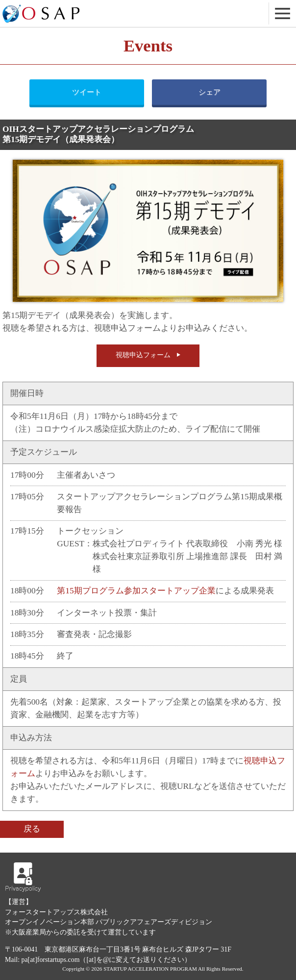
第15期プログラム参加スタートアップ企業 (136, 591)
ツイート (87, 92)
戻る (32, 829)
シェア (210, 92)
